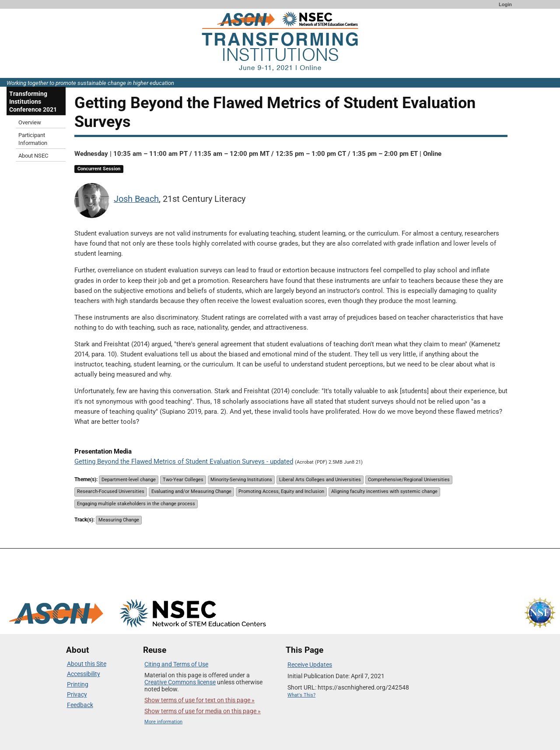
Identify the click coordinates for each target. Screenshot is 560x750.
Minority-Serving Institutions (241, 480)
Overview (30, 122)
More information (163, 722)
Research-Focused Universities (111, 491)
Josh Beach (136, 199)
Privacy (77, 694)
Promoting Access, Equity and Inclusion (281, 491)
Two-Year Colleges (183, 480)
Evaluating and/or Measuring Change (191, 491)
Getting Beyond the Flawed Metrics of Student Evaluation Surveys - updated (184, 461)
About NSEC (33, 156)
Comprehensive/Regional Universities (409, 480)
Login (505, 4)
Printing (78, 684)
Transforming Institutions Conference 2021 (33, 102)
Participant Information (33, 139)
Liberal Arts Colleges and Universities (320, 480)
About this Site (87, 664)
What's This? (301, 695)
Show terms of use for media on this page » (203, 711)
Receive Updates (310, 665)
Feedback (80, 705)
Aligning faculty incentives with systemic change (384, 491)
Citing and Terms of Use (176, 664)
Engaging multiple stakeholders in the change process (136, 504)
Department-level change (129, 480)
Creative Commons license (180, 682)
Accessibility (84, 674)
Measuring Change (119, 520)
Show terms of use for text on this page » (199, 700)
